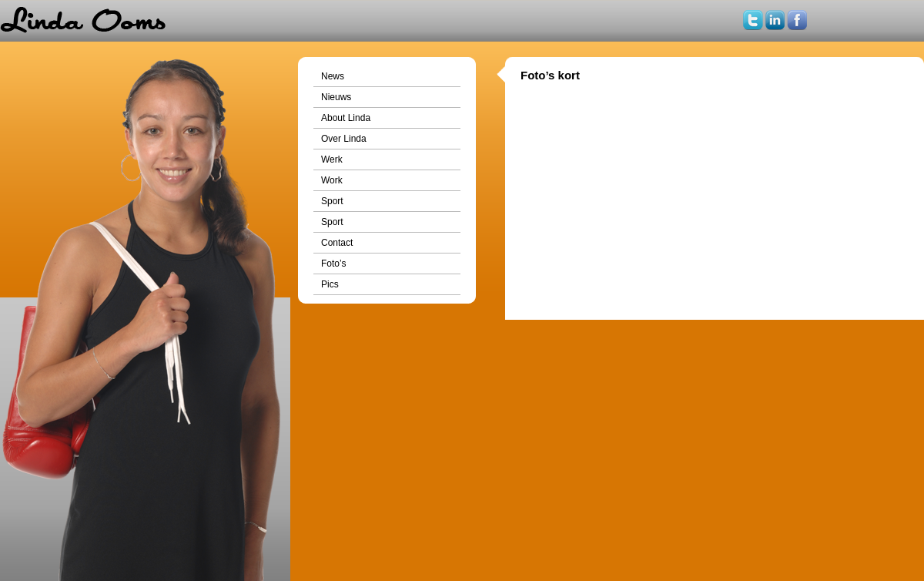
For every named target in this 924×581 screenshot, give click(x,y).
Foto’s (333, 264)
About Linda (346, 118)
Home (83, 21)
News (333, 76)
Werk (332, 160)
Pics (330, 284)
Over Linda (344, 139)
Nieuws (336, 97)
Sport (332, 201)
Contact (337, 243)
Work (332, 180)
